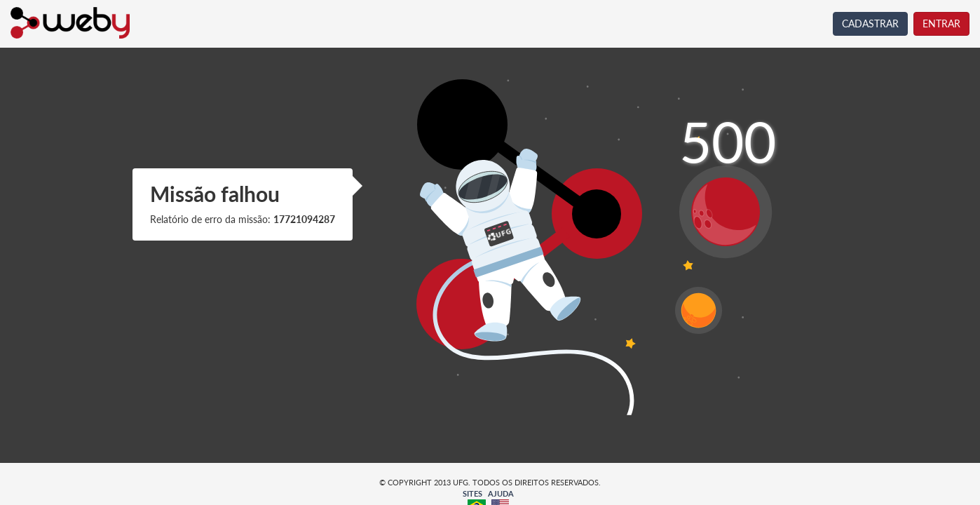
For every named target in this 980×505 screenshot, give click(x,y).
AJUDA (501, 493)
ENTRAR (941, 23)
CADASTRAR (870, 23)
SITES (472, 493)
